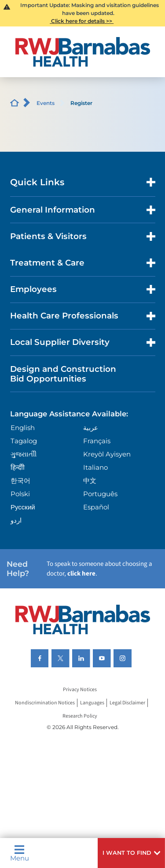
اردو (16, 520)
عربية (91, 428)
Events (46, 103)
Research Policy (80, 716)
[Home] (83, 52)
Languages (92, 703)
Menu (20, 853)
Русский (23, 507)
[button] (131, 853)
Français (97, 441)
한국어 (20, 481)
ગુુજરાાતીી (24, 454)
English (23, 428)
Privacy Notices (80, 690)
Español (96, 507)
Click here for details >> (82, 21)
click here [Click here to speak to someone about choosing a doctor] (81, 574)
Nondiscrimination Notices (45, 703)
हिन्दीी (18, 467)
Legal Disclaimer (127, 703)
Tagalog (24, 441)
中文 (90, 481)
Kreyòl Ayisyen (107, 454)
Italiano (95, 467)
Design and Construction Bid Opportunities (63, 374)
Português (100, 494)
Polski (20, 494)
